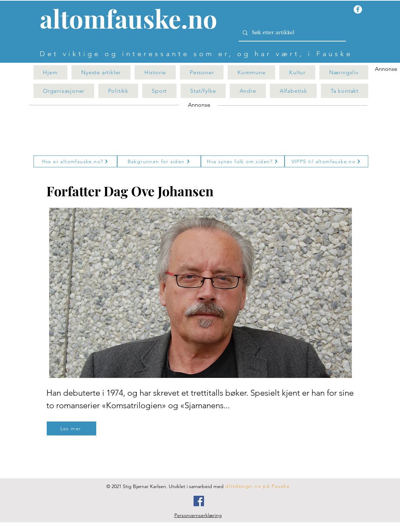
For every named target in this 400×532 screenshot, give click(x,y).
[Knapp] (133, 20)
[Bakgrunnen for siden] (159, 161)
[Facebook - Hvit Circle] (358, 9)
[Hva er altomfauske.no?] (75, 161)
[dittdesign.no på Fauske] (258, 486)
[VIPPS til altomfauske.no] (326, 161)
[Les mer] (71, 428)
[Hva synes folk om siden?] (243, 161)
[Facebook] (199, 501)
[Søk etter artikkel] (292, 33)
